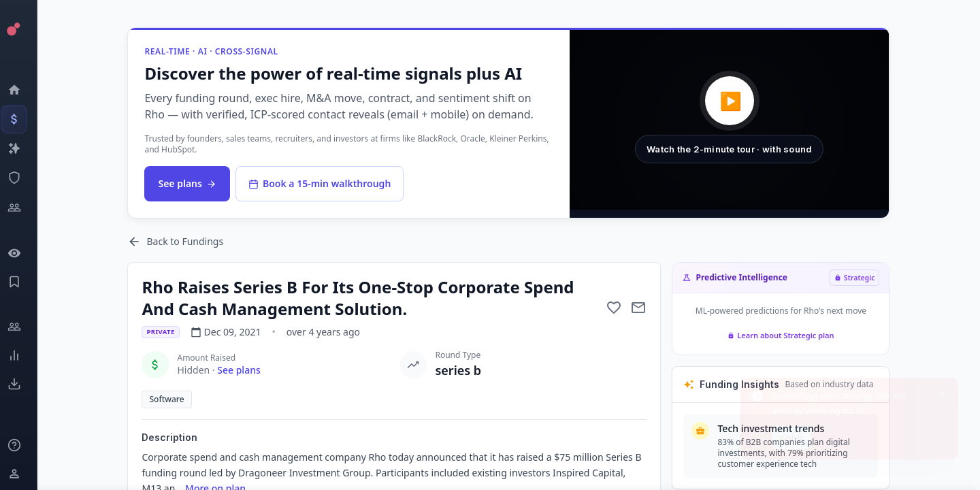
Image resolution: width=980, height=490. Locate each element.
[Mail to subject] (644, 308)
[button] (735, 120)
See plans (193, 183)
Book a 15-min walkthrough (325, 183)
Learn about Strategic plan (787, 335)
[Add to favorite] (620, 308)
